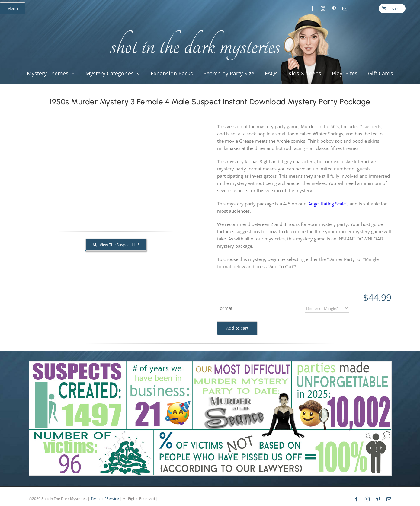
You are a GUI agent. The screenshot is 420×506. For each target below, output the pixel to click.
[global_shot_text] (193, 29)
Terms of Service (105, 499)
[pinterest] (334, 8)
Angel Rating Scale (327, 204)
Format (225, 308)
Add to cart (237, 328)
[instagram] (323, 8)
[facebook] (312, 8)
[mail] (345, 8)
